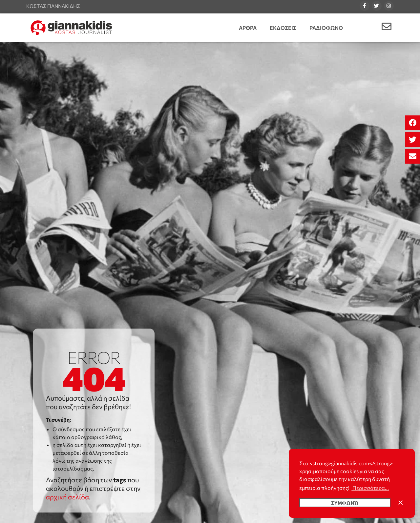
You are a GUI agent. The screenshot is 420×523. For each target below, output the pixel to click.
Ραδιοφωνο (326, 28)
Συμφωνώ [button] (345, 503)
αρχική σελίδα (67, 497)
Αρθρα (248, 28)
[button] (413, 123)
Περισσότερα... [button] (370, 488)
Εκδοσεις (283, 28)
